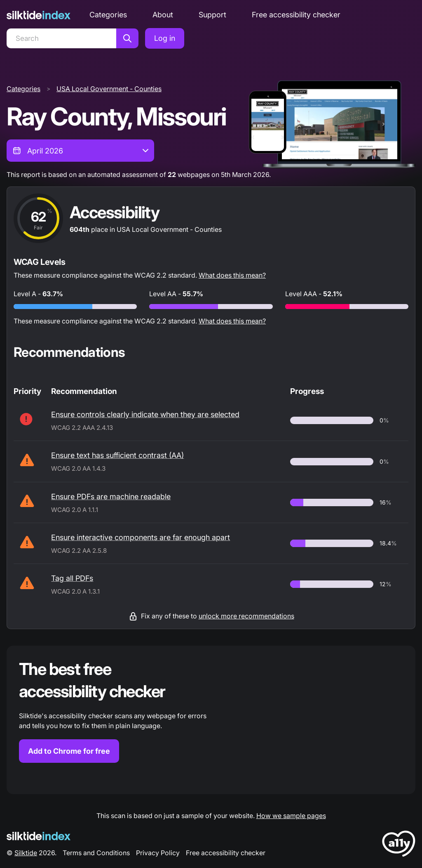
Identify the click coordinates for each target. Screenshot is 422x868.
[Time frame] (80, 151)
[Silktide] (39, 15)
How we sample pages (291, 816)
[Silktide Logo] (39, 836)
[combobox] (80, 151)
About (163, 15)
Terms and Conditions (96, 853)
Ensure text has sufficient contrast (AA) (117, 455)
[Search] (61, 38)
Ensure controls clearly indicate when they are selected (145, 414)
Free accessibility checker (296, 15)
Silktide (26, 853)
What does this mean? (232, 275)
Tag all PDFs (72, 578)
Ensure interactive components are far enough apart (141, 537)
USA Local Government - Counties (109, 89)
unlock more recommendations (246, 616)
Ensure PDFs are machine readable (111, 497)
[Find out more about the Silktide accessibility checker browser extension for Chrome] (211, 720)
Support (212, 15)
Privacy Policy (158, 853)
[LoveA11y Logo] (399, 845)
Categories (108, 15)
